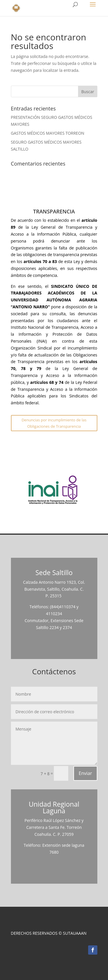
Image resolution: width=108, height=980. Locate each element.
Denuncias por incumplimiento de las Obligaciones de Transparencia (54, 423)
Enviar (85, 773)
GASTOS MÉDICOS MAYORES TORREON (48, 133)
